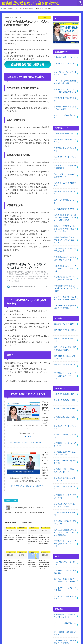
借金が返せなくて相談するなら (65, 63)
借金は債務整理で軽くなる (64, 57)
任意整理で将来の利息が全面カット (65, 139)
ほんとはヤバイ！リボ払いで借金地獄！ (65, 532)
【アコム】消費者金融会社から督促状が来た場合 (65, 78)
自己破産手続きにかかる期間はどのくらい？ (65, 435)
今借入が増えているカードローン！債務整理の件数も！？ (65, 86)
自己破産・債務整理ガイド (63, 611)
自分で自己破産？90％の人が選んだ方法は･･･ (64, 411)
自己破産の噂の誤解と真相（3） (64, 381)
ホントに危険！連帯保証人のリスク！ (65, 540)
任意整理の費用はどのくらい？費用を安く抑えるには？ (65, 253)
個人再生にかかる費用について (65, 334)
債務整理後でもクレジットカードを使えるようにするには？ (65, 245)
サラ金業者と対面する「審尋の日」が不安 (65, 474)
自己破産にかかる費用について (65, 442)
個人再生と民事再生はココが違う (65, 303)
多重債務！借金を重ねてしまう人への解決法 (65, 102)
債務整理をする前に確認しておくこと (65, 94)
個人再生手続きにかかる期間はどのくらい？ (65, 328)
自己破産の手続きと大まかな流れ (65, 466)
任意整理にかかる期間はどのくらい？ (65, 172)
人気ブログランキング (61, 615)
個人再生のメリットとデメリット (65, 311)
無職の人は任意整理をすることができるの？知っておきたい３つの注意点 (65, 209)
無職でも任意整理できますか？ (66, 185)
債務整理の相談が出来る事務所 (65, 598)
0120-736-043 (28, 436)
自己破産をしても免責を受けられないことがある (65, 457)
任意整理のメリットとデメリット (65, 148)
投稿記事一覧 (58, 601)
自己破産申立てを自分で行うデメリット (65, 449)
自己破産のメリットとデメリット (65, 389)
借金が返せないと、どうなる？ (65, 509)
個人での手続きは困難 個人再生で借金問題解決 (65, 319)
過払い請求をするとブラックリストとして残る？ (65, 70)
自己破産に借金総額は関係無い (65, 396)
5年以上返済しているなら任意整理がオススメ (65, 164)
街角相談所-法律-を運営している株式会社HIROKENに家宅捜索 (65, 262)
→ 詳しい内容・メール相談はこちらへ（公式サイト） (28, 442)
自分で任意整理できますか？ (64, 190)
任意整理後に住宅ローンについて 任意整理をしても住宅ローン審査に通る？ (65, 198)
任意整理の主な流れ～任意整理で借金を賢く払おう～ (65, 237)
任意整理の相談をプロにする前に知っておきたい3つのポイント (65, 219)
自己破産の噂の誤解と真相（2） (64, 373)
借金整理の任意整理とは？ (64, 124)
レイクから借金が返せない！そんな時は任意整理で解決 (65, 272)
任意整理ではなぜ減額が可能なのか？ (65, 131)
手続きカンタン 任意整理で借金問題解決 (65, 156)
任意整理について (12, 500)
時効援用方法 (58, 607)
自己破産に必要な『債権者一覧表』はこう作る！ (65, 427)
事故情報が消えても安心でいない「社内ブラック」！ (65, 558)
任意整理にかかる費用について (65, 179)
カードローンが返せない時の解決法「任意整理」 (65, 280)
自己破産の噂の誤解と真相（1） (64, 365)
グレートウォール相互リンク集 (65, 622)
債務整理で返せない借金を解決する (31, 3)
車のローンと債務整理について (65, 109)
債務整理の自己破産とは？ (64, 358)
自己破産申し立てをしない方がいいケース (65, 403)
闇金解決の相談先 (60, 618)
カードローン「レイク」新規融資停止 (65, 516)
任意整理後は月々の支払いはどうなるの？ (65, 229)
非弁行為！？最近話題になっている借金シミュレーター (65, 524)
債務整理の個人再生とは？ (64, 296)
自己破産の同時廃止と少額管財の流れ (65, 419)
